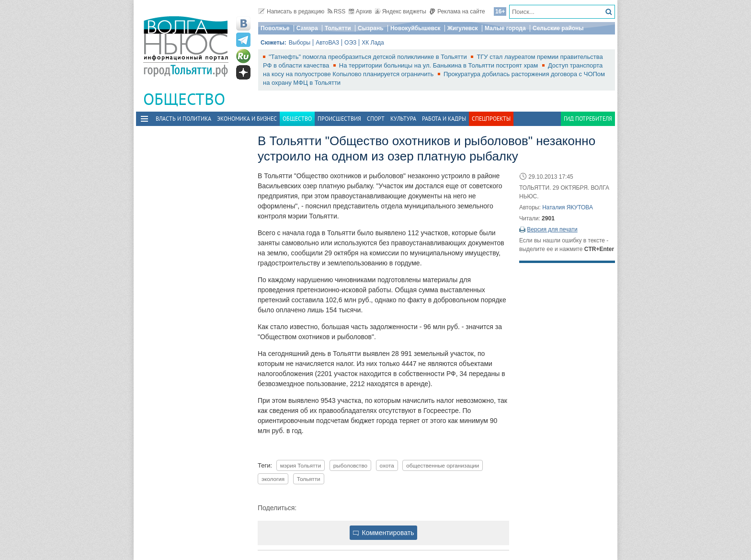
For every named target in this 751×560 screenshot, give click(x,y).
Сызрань (371, 28)
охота (387, 465)
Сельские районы (558, 28)
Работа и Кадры (444, 119)
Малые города (505, 28)
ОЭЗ (350, 43)
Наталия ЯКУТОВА (568, 207)
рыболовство (350, 465)
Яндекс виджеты (401, 11)
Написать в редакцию (291, 11)
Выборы (300, 43)
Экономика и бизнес (247, 119)
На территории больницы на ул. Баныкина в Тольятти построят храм (439, 65)
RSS (337, 11)
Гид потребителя (588, 119)
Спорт (376, 119)
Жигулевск (463, 28)
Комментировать (384, 533)
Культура (403, 119)
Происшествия (339, 119)
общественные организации (443, 465)
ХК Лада (373, 43)
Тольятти (338, 28)
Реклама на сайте (457, 11)
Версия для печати (552, 229)
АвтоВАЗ (327, 43)
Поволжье (275, 28)
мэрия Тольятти (301, 465)
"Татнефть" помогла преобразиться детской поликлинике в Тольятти (369, 57)
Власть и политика (183, 119)
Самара (307, 28)
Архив (360, 11)
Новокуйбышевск (415, 28)
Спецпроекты (491, 119)
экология (273, 479)
